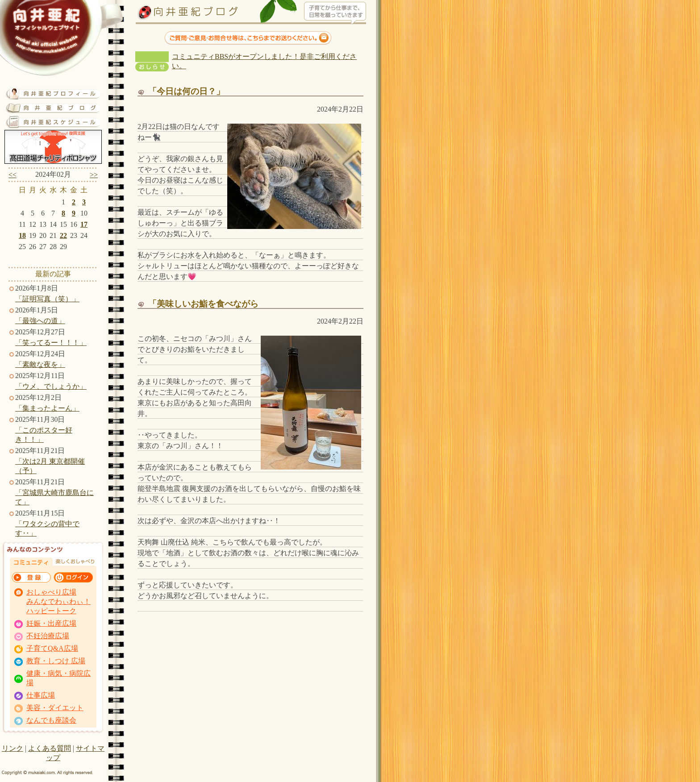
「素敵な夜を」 (40, 364)
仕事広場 (41, 695)
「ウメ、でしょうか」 (51, 386)
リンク (12, 748)
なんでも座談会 (51, 720)
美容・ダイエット (55, 708)
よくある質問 (50, 748)
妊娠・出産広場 (51, 623)
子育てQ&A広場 (52, 648)
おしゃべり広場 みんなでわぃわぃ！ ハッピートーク (58, 601)
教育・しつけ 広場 (56, 661)
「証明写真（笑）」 (47, 299)
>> (94, 175)
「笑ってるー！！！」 (51, 343)
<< (12, 175)
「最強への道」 (40, 321)
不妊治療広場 (48, 636)
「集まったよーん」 (47, 408)
